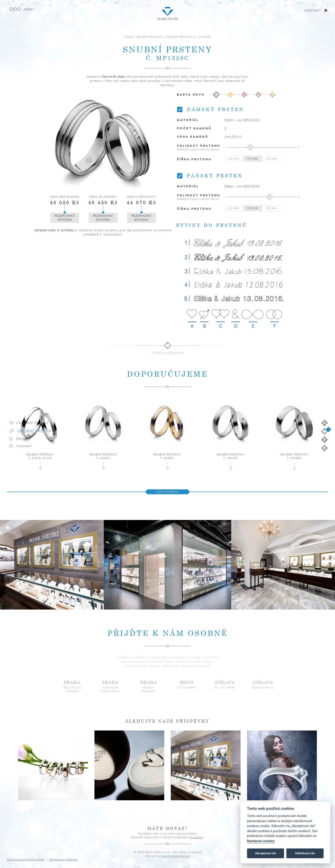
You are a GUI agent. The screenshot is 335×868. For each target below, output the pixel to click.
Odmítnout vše (305, 853)
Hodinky (24, 446)
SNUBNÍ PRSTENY (150, 37)
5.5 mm (253, 159)
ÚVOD (129, 37)
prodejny (196, 837)
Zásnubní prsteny (33, 423)
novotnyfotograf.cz (176, 856)
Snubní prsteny (36, 431)
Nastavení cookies (261, 841)
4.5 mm (234, 159)
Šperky (23, 439)
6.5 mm (272, 159)
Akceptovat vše (266, 853)
